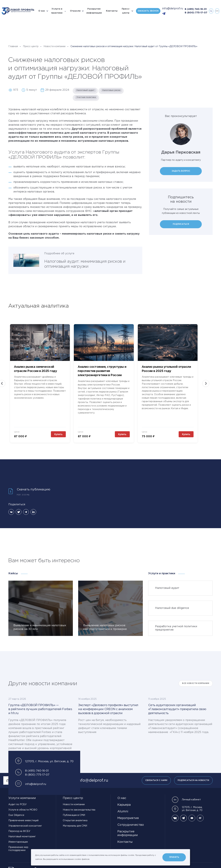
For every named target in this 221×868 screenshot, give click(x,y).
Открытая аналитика (75, 821)
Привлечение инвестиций (23, 821)
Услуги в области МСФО (23, 810)
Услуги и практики (57, 11)
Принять (174, 857)
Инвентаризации (18, 842)
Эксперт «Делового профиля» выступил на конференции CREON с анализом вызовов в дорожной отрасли (108, 709)
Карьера (124, 805)
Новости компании (54, 46)
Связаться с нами (156, 780)
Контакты (112, 11)
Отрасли (75, 11)
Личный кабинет (186, 800)
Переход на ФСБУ (19, 831)
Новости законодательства (79, 810)
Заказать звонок (148, 11)
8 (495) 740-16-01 (196, 9)
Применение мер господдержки (18, 849)
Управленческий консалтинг (25, 826)
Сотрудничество (131, 825)
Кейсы (13, 574)
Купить (59, 434)
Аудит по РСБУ (17, 805)
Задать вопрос (181, 171)
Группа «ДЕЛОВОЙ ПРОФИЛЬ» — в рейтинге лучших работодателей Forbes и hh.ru (40, 709)
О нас (42, 11)
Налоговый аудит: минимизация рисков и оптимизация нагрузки (85, 264)
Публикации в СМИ (74, 815)
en (217, 11)
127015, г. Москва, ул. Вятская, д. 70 (187, 809)
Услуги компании (22, 798)
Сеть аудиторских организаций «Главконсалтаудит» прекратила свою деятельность (177, 709)
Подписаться (181, 224)
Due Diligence (16, 815)
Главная (13, 46)
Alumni (123, 812)
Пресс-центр (126, 11)
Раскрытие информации (94, 11)
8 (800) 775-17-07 (196, 13)
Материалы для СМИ (75, 826)
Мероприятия (128, 818)
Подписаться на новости (193, 780)
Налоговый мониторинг (22, 837)
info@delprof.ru (173, 9)
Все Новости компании (196, 683)
